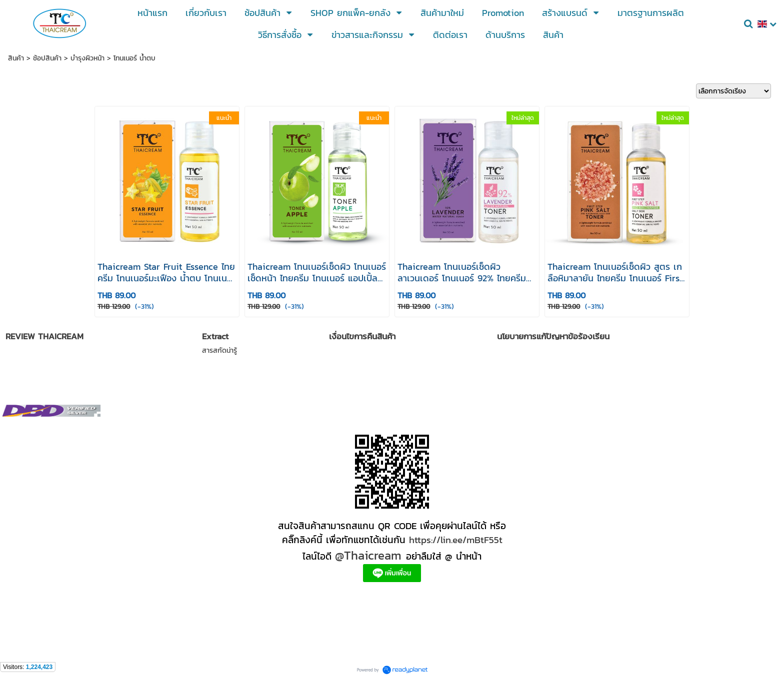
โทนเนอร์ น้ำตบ (134, 58)
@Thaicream (368, 555)
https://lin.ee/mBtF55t (456, 540)
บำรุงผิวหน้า (87, 58)
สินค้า (16, 58)
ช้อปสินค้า (47, 58)
